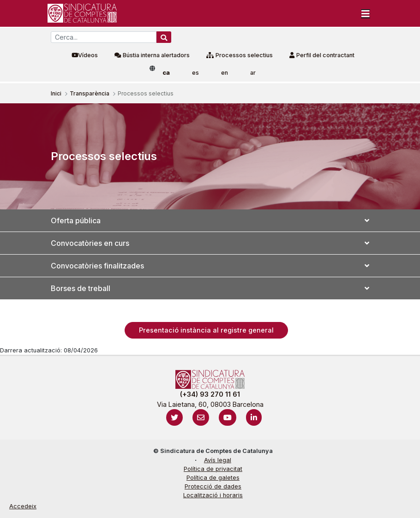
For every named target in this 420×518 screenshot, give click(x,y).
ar (253, 73)
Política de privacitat (213, 469)
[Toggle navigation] (366, 13)
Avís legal (218, 460)
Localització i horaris (213, 495)
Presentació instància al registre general (206, 330)
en (225, 73)
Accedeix (23, 506)
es (195, 73)
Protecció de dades (213, 486)
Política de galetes (213, 478)
